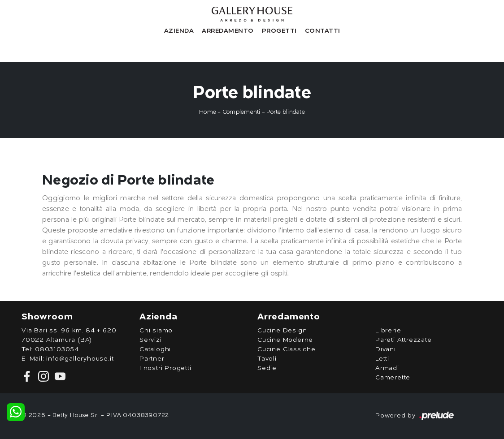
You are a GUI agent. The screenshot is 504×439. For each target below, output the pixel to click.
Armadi (387, 368)
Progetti (279, 30)
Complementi (241, 112)
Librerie (388, 331)
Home (208, 112)
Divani (386, 349)
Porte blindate (286, 112)
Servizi (151, 340)
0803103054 (57, 349)
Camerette (393, 378)
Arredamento (228, 30)
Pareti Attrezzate (404, 340)
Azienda (179, 30)
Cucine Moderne (285, 340)
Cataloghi (155, 349)
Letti (382, 359)
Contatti (323, 30)
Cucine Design (282, 331)
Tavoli (267, 359)
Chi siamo (156, 331)
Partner (152, 359)
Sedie (267, 368)
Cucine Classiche (287, 349)
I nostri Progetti (165, 368)
